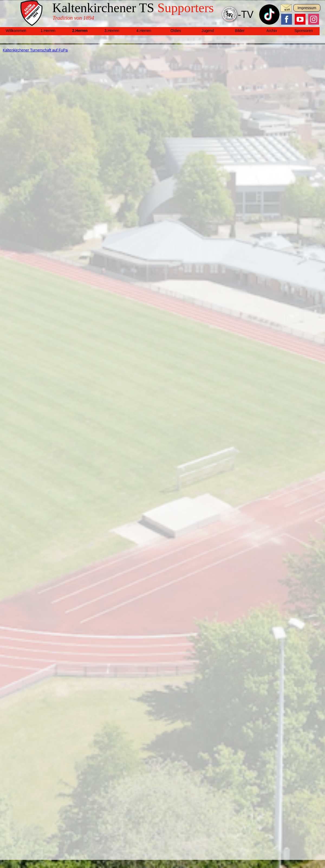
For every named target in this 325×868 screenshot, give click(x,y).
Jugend (208, 31)
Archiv (272, 31)
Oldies (176, 31)
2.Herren (80, 31)
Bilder (240, 31)
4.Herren (144, 31)
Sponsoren (304, 31)
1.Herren (48, 31)
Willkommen (16, 31)
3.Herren (112, 31)
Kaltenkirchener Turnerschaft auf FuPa (35, 50)
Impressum (307, 8)
